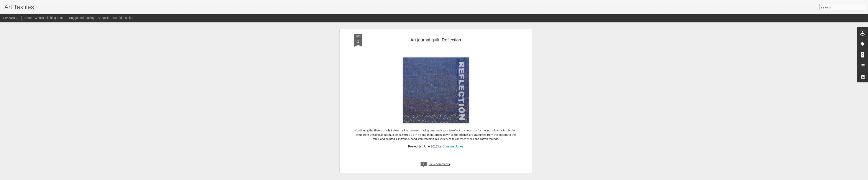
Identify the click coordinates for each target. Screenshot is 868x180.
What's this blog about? (50, 18)
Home (27, 18)
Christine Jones (453, 139)
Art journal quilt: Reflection (436, 32)
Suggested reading (82, 18)
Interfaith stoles (123, 18)
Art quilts (104, 18)
